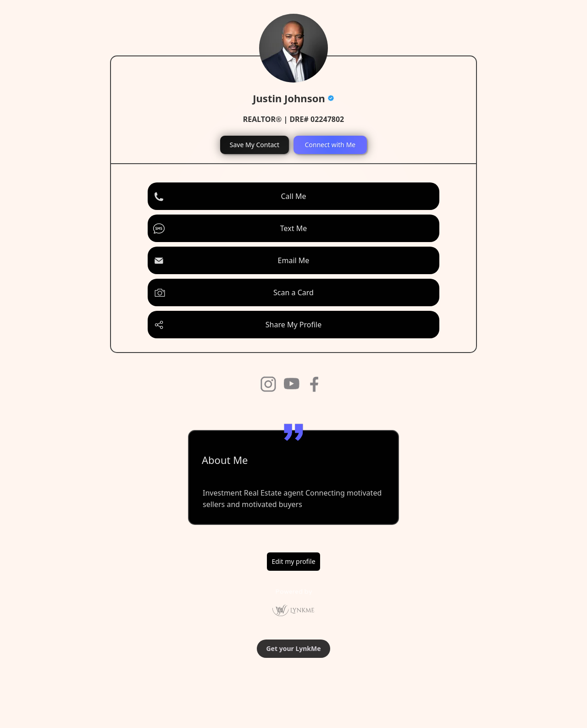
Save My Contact (255, 145)
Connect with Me (330, 145)
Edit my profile (293, 561)
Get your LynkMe (293, 648)
